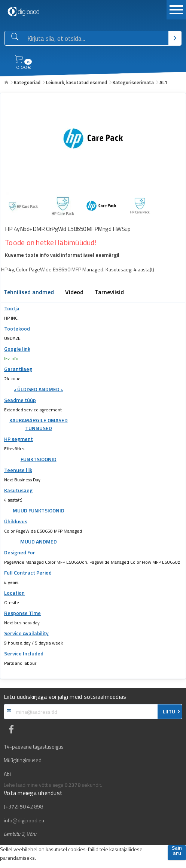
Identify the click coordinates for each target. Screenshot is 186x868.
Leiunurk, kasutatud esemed (77, 82)
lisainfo (11, 358)
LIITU (169, 712)
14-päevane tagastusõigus (34, 747)
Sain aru (177, 851)
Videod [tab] (74, 293)
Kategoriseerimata (133, 82)
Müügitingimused (23, 760)
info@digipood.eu (24, 820)
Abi (7, 774)
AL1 (163, 82)
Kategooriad (27, 82)
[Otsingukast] (96, 39)
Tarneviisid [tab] (109, 293)
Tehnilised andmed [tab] (29, 293)
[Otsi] (175, 38)
